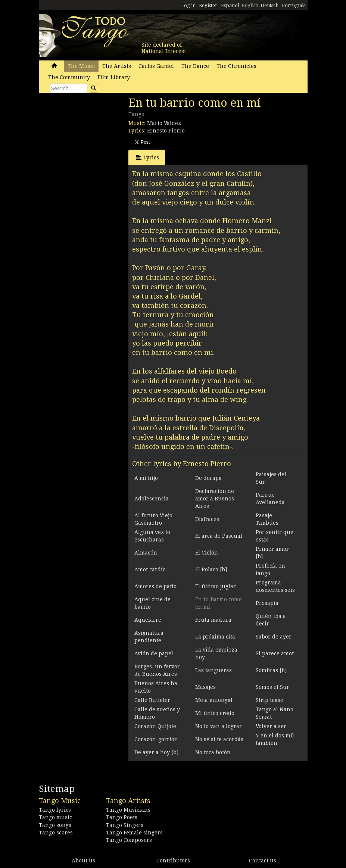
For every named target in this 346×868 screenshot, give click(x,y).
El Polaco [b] (211, 569)
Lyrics (148, 157)
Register (208, 5)
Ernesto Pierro (166, 131)
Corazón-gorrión (156, 739)
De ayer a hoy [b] (156, 752)
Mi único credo (215, 713)
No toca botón (213, 752)
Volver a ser (271, 726)
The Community (69, 77)
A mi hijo (146, 478)
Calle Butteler (152, 700)
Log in (188, 5)
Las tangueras (213, 670)
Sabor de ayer (274, 637)
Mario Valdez (164, 123)
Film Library (114, 77)
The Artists (117, 66)
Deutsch (269, 5)
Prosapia (267, 603)
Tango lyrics (55, 810)
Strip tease (269, 700)
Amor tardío (150, 569)
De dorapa (208, 478)
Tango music (55, 817)
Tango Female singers (134, 833)
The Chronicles (236, 66)
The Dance (195, 66)
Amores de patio (155, 586)
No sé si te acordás (219, 739)
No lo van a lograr (219, 726)
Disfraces (207, 519)
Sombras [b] (271, 670)
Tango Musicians (128, 810)
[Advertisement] (95, 147)
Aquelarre (148, 620)
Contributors (173, 861)
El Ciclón (207, 553)
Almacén (146, 553)
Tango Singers (125, 825)
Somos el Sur (272, 687)
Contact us (263, 861)
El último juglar (216, 586)
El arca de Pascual (219, 536)
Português (294, 5)
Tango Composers (129, 840)
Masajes (205, 687)
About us (83, 861)
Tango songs (55, 825)
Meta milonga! (214, 700)
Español (230, 5)
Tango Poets (122, 817)
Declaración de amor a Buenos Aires (215, 499)
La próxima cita (215, 637)
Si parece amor (275, 653)
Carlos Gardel (156, 66)
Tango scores (56, 833)
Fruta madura (213, 620)
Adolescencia (152, 499)
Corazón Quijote (155, 726)
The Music (81, 66)
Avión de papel (154, 653)
